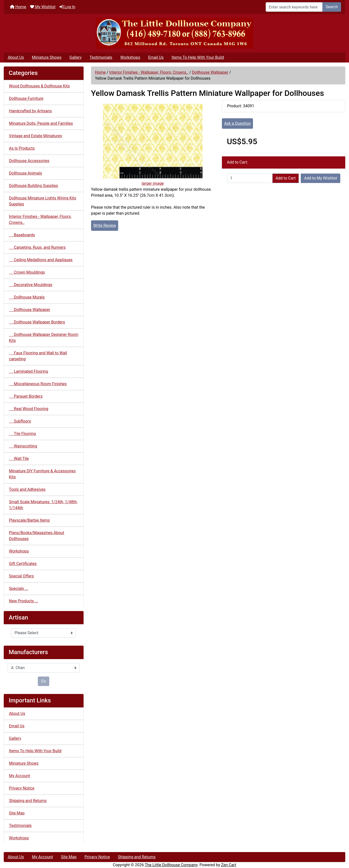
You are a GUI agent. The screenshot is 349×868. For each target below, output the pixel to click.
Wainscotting (23, 446)
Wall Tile (19, 459)
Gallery (75, 57)
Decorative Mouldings (31, 285)
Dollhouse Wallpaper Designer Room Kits (44, 338)
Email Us (156, 57)
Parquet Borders (26, 396)
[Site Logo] (174, 33)
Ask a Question (237, 123)
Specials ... (19, 589)
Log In (67, 7)
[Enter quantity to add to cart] (250, 178)
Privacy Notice (22, 788)
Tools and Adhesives (27, 489)
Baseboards (22, 235)
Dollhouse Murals (27, 297)
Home (18, 7)
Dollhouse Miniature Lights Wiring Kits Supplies (43, 201)
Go (44, 681)
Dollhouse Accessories (29, 161)
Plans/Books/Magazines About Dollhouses (37, 536)
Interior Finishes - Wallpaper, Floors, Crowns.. (149, 72)
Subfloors (20, 421)
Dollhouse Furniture (26, 98)
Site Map (17, 813)
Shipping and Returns (28, 801)
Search (332, 7)
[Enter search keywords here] (294, 7)
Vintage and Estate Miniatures (35, 136)
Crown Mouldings (27, 272)
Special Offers (21, 576)
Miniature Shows (47, 57)
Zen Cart (229, 865)
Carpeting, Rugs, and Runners (37, 247)
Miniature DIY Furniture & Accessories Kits (42, 474)
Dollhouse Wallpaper (210, 72)
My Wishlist (43, 7)
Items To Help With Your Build (198, 57)
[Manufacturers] (44, 668)
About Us (16, 57)
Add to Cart (286, 178)
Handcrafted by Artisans (30, 111)
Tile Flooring (22, 434)
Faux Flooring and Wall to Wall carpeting (38, 356)
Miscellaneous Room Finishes (38, 384)
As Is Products (22, 148)
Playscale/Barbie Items (29, 520)
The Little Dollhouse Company (171, 865)
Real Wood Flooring (29, 409)
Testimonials (101, 57)
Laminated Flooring (28, 371)
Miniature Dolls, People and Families (41, 123)
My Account (20, 776)
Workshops (130, 57)
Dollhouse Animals (25, 173)
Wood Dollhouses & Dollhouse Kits (39, 86)
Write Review (105, 225)
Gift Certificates (23, 564)
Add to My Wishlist (321, 178)
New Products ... (24, 601)
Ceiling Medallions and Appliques (41, 260)
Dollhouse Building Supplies (33, 186)
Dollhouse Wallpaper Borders (37, 322)
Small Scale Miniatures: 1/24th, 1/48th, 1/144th (43, 505)
